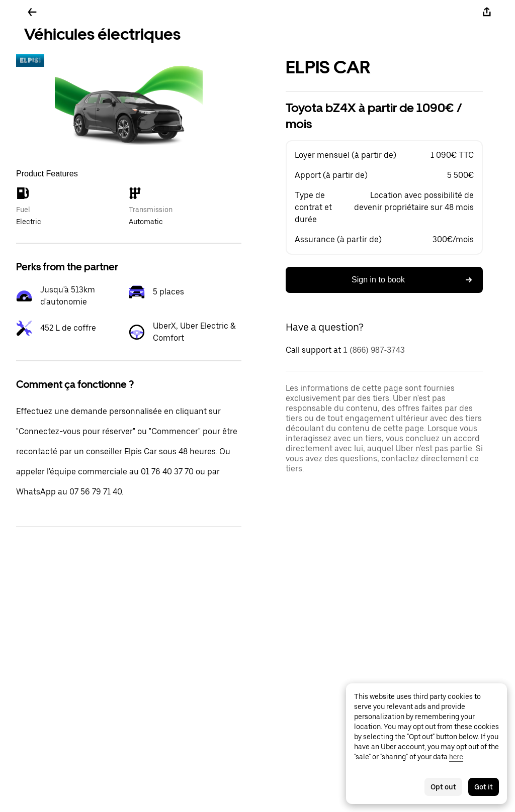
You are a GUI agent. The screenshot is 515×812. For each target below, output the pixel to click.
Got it (484, 787)
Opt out (443, 787)
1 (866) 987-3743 (374, 350)
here (456, 757)
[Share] (487, 12)
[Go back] (32, 12)
